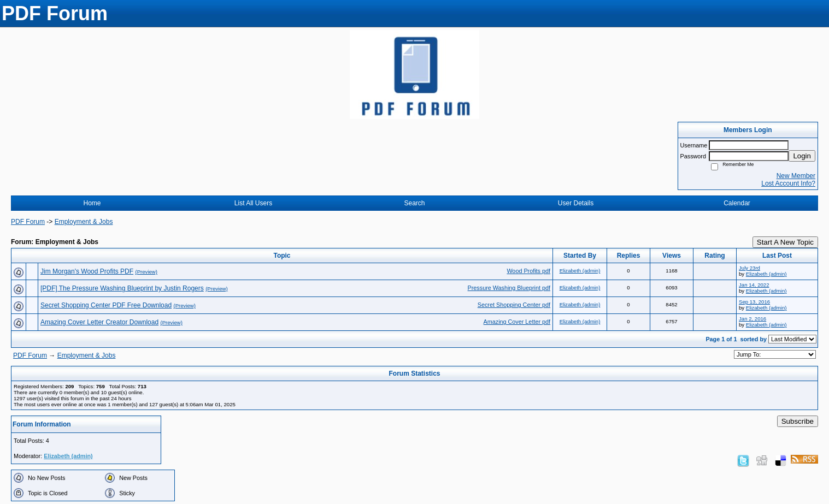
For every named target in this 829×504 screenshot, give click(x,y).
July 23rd (749, 268)
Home (92, 203)
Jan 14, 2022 (754, 285)
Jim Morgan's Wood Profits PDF (87, 271)
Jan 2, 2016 (752, 319)
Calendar (737, 203)
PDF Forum (28, 222)
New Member (796, 176)
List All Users (253, 203)
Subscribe (798, 421)
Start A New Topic (785, 242)
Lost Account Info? (788, 183)
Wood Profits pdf (528, 271)
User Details (576, 203)
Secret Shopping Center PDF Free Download (106, 305)
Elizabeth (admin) (580, 271)
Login (802, 156)
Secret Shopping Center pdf (514, 305)
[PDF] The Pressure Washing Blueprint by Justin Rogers (122, 288)
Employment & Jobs (84, 222)
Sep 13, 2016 (754, 302)
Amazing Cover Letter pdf (517, 322)
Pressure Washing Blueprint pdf (509, 288)
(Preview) (146, 272)
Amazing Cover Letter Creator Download (99, 322)
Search (414, 203)
